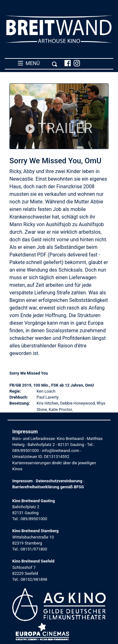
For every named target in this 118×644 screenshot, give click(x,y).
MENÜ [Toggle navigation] (38, 63)
